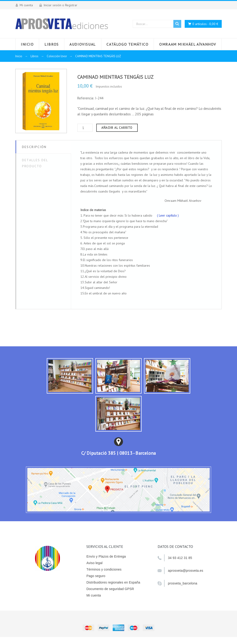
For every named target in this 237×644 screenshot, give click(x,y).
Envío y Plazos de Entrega (106, 556)
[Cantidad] (85, 128)
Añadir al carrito (117, 128)
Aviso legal (94, 563)
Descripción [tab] (34, 147)
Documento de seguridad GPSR (110, 589)
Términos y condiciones (104, 569)
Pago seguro (96, 576)
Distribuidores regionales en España (113, 582)
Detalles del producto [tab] (35, 163)
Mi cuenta (94, 595)
